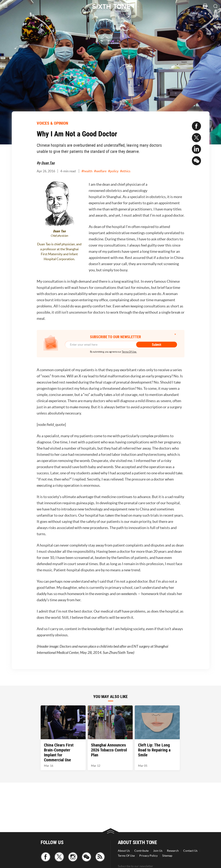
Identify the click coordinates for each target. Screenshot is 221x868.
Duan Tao (48, 163)
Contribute (141, 851)
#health (87, 171)
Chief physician (59, 236)
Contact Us (190, 851)
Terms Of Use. (129, 352)
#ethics (125, 171)
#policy (113, 171)
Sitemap (167, 856)
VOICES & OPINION (52, 123)
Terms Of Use (126, 856)
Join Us (158, 851)
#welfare (100, 171)
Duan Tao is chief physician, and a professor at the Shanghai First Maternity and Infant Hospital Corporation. (59, 252)
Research (173, 851)
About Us (124, 851)
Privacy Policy (148, 856)
